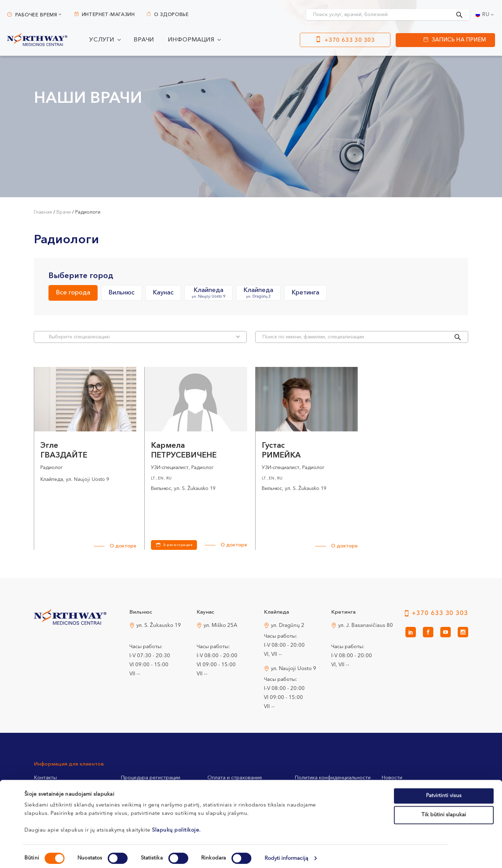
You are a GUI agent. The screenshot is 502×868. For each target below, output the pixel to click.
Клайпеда (208, 293)
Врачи (144, 40)
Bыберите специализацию (144, 337)
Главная (43, 212)
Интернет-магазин (108, 15)
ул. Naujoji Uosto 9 (294, 669)
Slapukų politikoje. (176, 826)
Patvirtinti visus (444, 792)
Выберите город (81, 276)
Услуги (102, 40)
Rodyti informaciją (287, 854)
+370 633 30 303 (350, 40)
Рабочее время (36, 15)
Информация (191, 40)
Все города (73, 293)
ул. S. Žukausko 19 (159, 626)
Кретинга (305, 293)
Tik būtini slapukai (444, 811)
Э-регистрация (178, 545)
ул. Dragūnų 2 (288, 626)
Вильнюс (121, 293)
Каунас (163, 293)
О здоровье (172, 15)
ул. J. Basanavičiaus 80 (366, 626)
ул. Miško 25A (220, 626)
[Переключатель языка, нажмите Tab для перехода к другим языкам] (485, 15)
